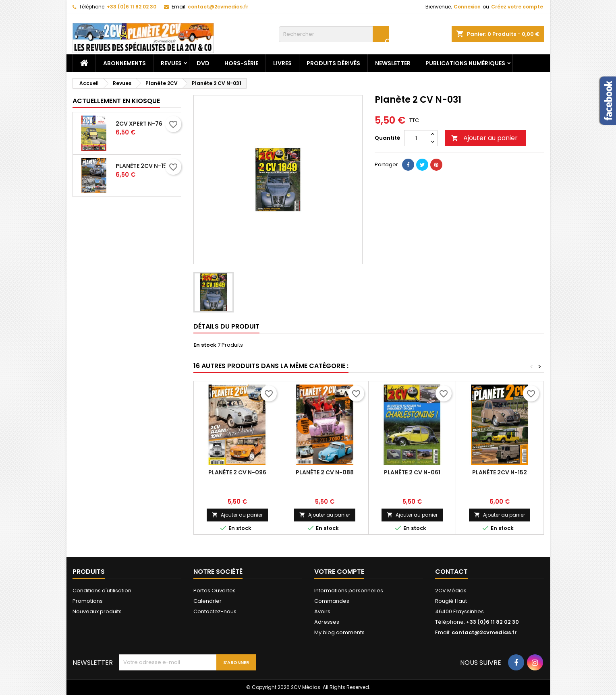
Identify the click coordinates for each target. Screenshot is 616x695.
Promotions (88, 601)
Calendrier (207, 601)
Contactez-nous (215, 611)
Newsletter (393, 63)
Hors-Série (241, 63)
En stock (205, 345)
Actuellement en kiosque (116, 101)
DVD (203, 63)
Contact (451, 572)
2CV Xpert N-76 (139, 124)
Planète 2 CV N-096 (237, 472)
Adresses (327, 622)
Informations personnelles (349, 591)
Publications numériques (465, 63)
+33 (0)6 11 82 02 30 (132, 7)
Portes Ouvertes (215, 591)
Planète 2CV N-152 (500, 472)
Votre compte (339, 572)
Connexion (467, 7)
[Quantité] (416, 138)
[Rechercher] (334, 34)
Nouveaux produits (97, 611)
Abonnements (124, 63)
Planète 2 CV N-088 (325, 472)
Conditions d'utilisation (102, 591)
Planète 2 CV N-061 (412, 472)
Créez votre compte (517, 7)
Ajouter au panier (484, 138)
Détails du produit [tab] (226, 326)
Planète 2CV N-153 (143, 166)
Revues (171, 63)
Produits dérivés (333, 63)
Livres (282, 63)
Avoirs (322, 611)
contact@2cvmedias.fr (218, 7)
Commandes (332, 601)
